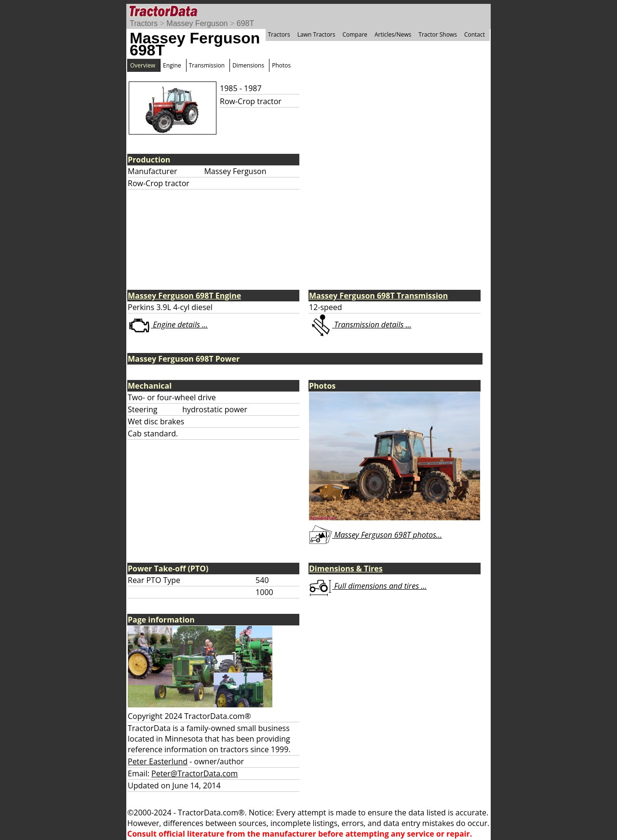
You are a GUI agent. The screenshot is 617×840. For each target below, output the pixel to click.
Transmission (207, 65)
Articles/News (393, 34)
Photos (281, 65)
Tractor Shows (438, 34)
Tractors (144, 23)
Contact (475, 34)
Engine (172, 65)
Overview (143, 65)
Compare (355, 34)
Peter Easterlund (158, 761)
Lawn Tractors (316, 34)
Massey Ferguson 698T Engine (184, 296)
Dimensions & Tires (346, 569)
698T (245, 23)
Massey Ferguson (197, 23)
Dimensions (248, 65)
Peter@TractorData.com (194, 773)
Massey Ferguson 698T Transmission (378, 296)
